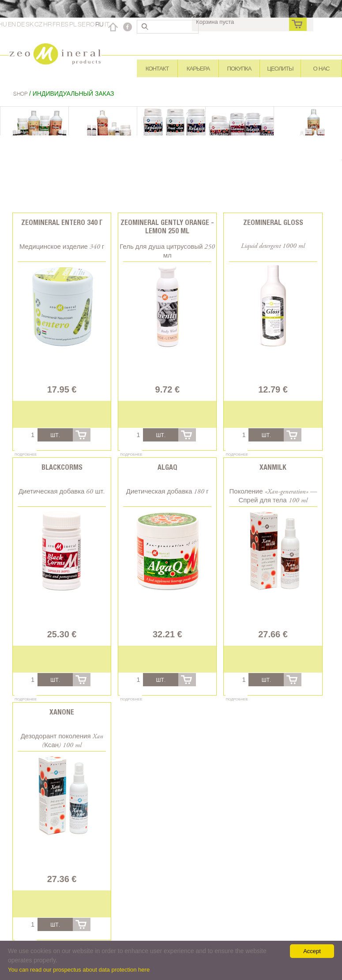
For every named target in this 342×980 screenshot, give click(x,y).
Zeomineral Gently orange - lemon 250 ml (167, 227)
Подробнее (26, 454)
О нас (321, 68)
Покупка (239, 68)
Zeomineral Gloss (273, 223)
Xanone (62, 712)
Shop (21, 94)
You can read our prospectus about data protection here (79, 970)
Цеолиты (280, 68)
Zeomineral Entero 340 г (62, 223)
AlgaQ (167, 467)
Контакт (157, 68)
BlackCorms (62, 467)
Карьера (198, 68)
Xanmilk (273, 467)
